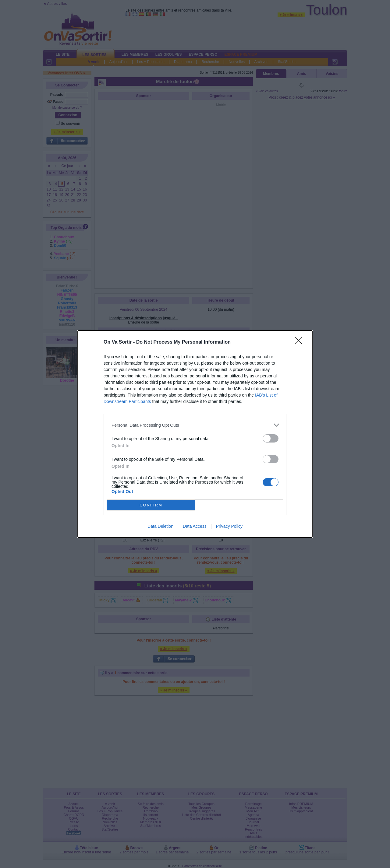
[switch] (271, 438)
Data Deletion (160, 526)
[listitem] (195, 425)
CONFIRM (151, 505)
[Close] (300, 342)
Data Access (195, 526)
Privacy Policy (229, 526)
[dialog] (195, 434)
